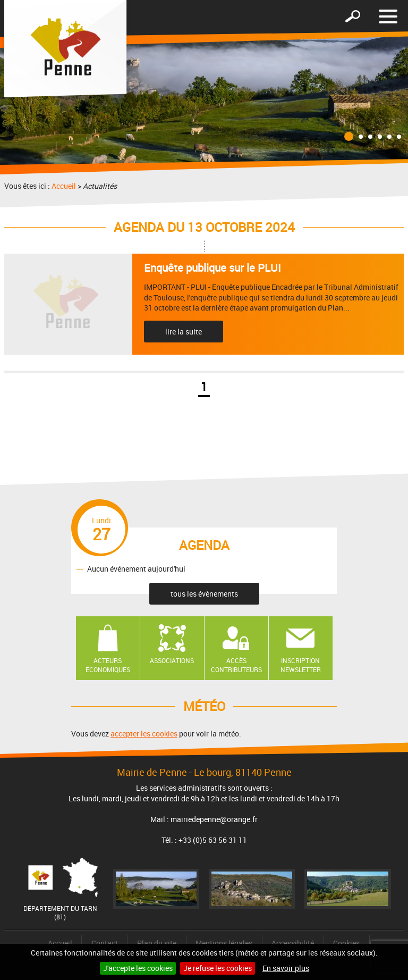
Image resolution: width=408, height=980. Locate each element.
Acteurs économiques (108, 665)
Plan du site (157, 943)
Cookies (346, 943)
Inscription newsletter (301, 665)
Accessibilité (293, 943)
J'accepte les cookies (138, 968)
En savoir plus (286, 968)
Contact (105, 943)
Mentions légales (224, 943)
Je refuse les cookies (218, 968)
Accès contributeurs (236, 665)
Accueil (64, 186)
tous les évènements (204, 594)
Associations (172, 660)
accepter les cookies (144, 734)
